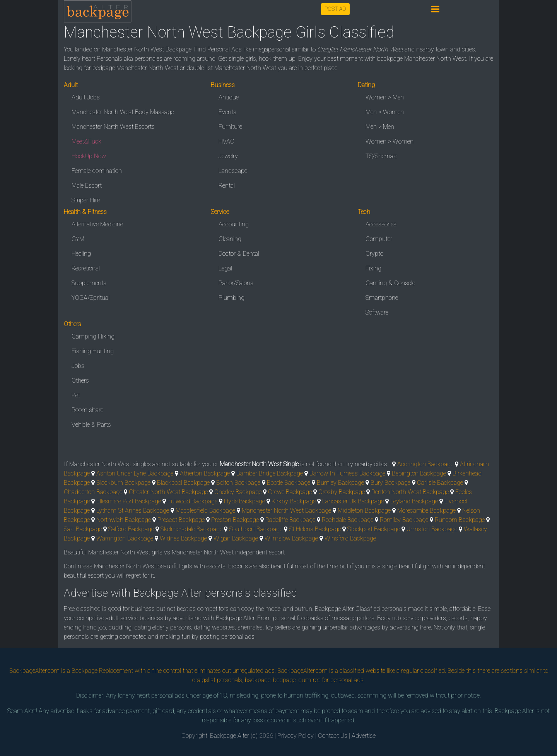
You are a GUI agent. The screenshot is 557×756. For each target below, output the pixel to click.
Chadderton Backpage (93, 492)
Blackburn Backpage (123, 483)
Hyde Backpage (244, 501)
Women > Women (390, 141)
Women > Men (385, 97)
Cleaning (230, 239)
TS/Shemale (381, 156)
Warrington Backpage (125, 538)
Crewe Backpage (290, 492)
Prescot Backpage (181, 520)
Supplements (89, 283)
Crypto (374, 254)
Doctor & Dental (239, 254)
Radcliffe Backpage (290, 520)
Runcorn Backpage (460, 520)
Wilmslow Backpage (291, 538)
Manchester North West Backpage (286, 511)
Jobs (78, 366)
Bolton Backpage (238, 483)
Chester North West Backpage (168, 492)
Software (377, 312)
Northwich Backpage (124, 520)
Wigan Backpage (236, 538)
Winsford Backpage (350, 538)
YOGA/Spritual (91, 298)
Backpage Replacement (102, 671)
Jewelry (228, 156)
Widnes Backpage (183, 538)
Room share (87, 410)
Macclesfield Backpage (205, 511)
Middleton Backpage (364, 511)
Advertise (364, 736)
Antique (229, 97)
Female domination (97, 171)
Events (227, 112)
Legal (225, 268)
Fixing (373, 268)
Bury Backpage (390, 483)
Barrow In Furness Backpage (347, 473)
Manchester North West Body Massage (123, 112)
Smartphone (382, 298)
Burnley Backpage (340, 483)
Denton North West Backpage (410, 492)
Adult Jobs (86, 97)
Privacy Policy (296, 736)
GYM (78, 239)
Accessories (381, 224)
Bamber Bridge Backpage (270, 473)
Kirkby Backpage (294, 501)
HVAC (226, 141)
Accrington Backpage (425, 464)
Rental (227, 186)
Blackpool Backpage (183, 483)
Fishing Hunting (93, 351)
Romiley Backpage (404, 520)
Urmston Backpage (432, 529)
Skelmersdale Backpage (191, 529)
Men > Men (380, 127)
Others (80, 381)
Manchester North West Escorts (113, 127)
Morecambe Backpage (426, 511)
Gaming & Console (390, 283)
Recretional (86, 268)
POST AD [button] (335, 9)
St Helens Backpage (315, 529)
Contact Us (333, 736)
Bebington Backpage (419, 473)
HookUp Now (89, 156)
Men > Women (385, 112)
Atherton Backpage (205, 473)
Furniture (230, 127)
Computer (379, 239)
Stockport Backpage (374, 529)
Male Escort (87, 186)
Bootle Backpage (289, 483)
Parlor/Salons (236, 283)
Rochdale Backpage (348, 520)
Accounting (234, 224)
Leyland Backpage (414, 501)
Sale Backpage (83, 529)
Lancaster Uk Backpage (353, 501)
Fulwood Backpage (192, 501)
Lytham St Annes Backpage (133, 511)
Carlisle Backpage (440, 483)
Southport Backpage (256, 529)
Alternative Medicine (97, 224)
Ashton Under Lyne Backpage (135, 473)
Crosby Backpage (342, 492)
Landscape (233, 171)
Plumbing (232, 298)
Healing (81, 254)
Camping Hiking (93, 336)
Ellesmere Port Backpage (129, 501)
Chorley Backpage (238, 492)
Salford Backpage (131, 529)
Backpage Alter (230, 736)
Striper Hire (86, 200)
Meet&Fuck (86, 141)
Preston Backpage (235, 520)
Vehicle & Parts (91, 425)
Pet (76, 395)
